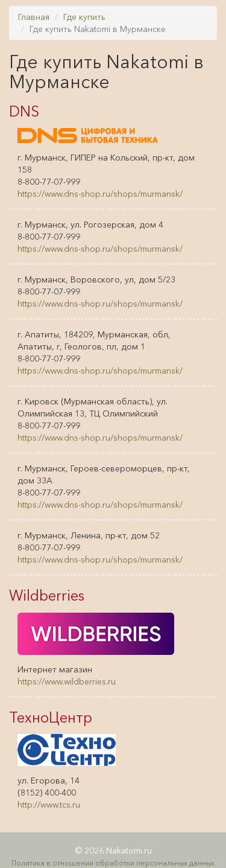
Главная (34, 17)
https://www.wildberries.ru (67, 681)
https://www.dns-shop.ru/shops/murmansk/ (100, 194)
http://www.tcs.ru (49, 805)
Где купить (84, 17)
